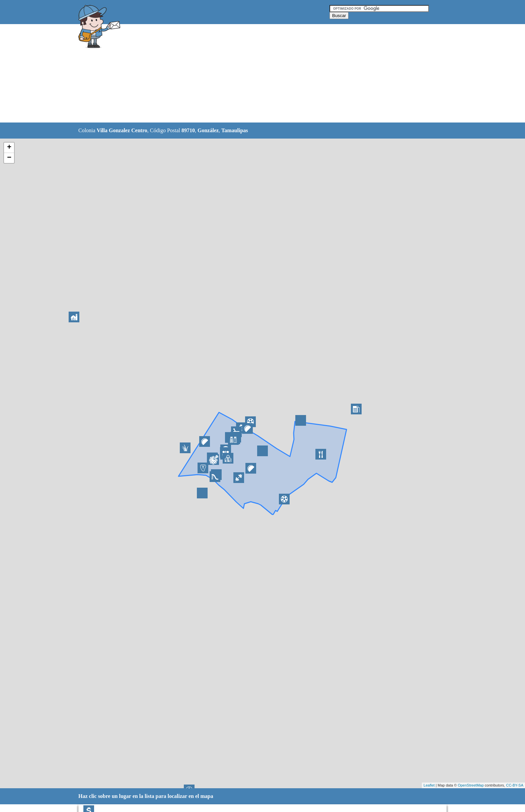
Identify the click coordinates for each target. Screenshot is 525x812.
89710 (188, 130)
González (208, 130)
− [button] (9, 158)
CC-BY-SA (515, 785)
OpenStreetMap (471, 785)
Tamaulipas (235, 130)
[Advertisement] (245, 74)
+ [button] (9, 148)
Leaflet (429, 785)
